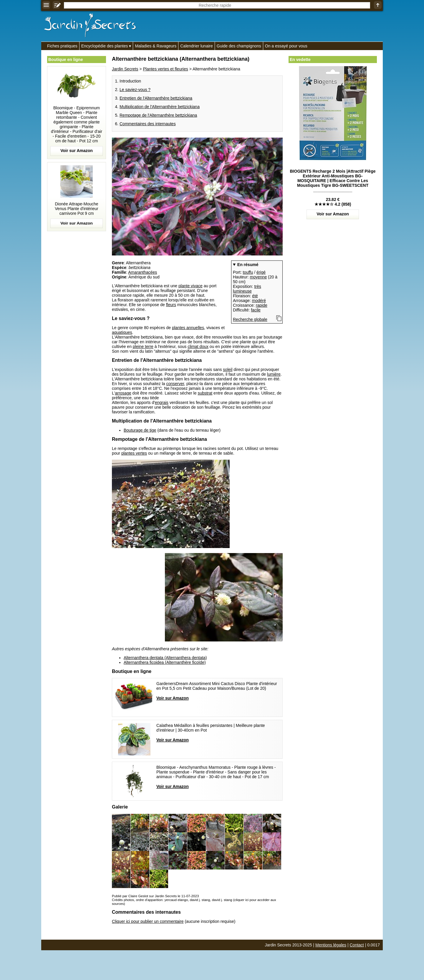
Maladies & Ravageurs (156, 46)
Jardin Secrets (125, 69)
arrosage (123, 393)
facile (256, 310)
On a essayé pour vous (286, 46)
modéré (259, 301)
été (255, 296)
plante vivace (191, 286)
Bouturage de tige (140, 430)
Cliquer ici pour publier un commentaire (148, 921)
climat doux (198, 347)
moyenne (259, 277)
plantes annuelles (188, 328)
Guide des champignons (239, 46)
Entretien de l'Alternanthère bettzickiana (156, 98)
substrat (205, 393)
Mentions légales (331, 945)
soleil (228, 369)
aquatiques (122, 332)
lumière (274, 374)
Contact (357, 945)
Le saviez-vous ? (135, 90)
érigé (261, 272)
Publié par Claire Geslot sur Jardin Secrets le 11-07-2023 (155, 896)
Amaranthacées (143, 272)
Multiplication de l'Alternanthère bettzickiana (160, 107)
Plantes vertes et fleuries (165, 69)
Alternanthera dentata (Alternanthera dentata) (165, 658)
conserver (175, 384)
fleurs (171, 305)
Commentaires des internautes (148, 124)
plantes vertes (134, 453)
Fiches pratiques (62, 46)
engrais (162, 402)
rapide (262, 305)
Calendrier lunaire (197, 46)
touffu (248, 272)
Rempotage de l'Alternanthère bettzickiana (158, 115)
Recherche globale (250, 319)
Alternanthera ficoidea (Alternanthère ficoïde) (165, 662)
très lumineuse (247, 289)
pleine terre (143, 347)
